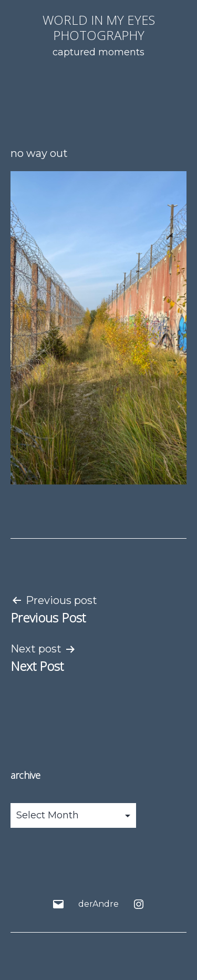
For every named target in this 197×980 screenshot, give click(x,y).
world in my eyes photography (99, 27)
